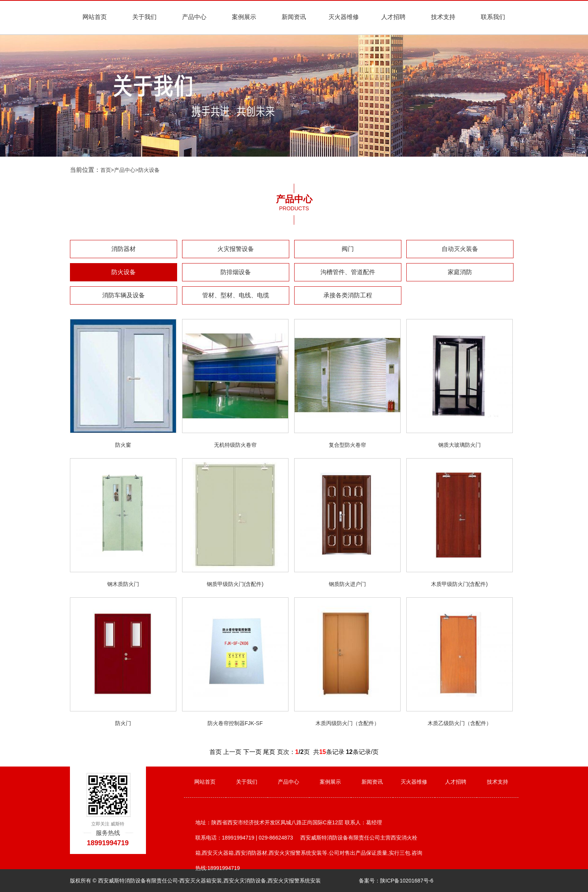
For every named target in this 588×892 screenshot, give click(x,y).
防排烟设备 (236, 272)
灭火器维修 (344, 17)
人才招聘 (393, 17)
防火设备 (149, 170)
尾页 (269, 752)
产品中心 (194, 17)
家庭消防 (460, 272)
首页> (107, 170)
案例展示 (244, 17)
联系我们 (493, 17)
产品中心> (126, 170)
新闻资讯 (294, 17)
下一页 (252, 752)
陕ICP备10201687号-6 (407, 881)
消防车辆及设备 (124, 295)
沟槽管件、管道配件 (348, 272)
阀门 (348, 249)
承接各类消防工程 (348, 295)
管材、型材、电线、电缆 (236, 295)
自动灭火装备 (460, 249)
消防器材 (124, 249)
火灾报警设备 (236, 249)
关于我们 (144, 17)
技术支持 (443, 17)
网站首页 (95, 17)
